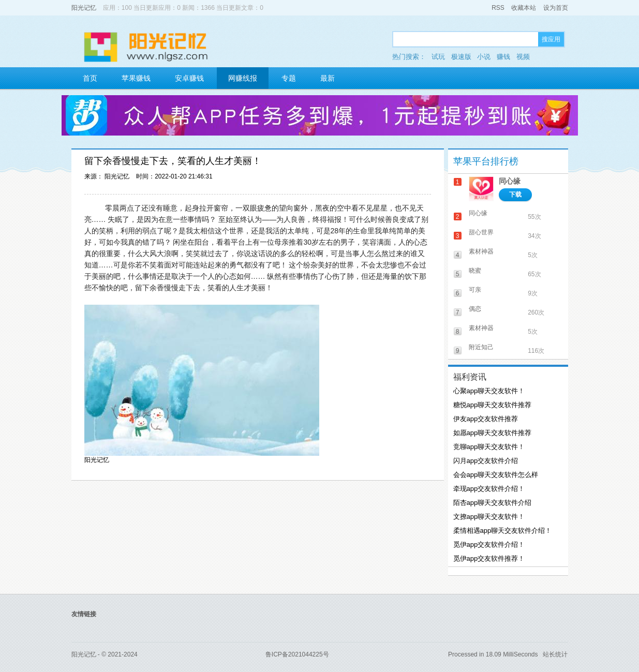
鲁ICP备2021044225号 (297, 654)
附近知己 (481, 347)
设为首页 (556, 8)
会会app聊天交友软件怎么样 (496, 475)
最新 (328, 78)
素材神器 (481, 251)
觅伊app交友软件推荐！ (489, 558)
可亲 (475, 290)
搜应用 (551, 39)
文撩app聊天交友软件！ (489, 517)
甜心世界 (481, 232)
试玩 (438, 57)
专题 (289, 78)
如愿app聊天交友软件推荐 (493, 433)
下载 (515, 195)
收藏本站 (524, 8)
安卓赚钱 (189, 78)
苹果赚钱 (136, 78)
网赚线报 (243, 78)
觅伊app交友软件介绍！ (489, 544)
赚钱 (503, 57)
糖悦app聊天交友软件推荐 (493, 405)
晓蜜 (475, 271)
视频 (523, 57)
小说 (484, 57)
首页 (90, 78)
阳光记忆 (84, 8)
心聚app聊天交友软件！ (489, 391)
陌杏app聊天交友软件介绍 (493, 503)
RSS (498, 8)
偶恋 (475, 309)
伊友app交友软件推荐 (486, 419)
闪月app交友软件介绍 (486, 461)
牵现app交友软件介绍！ (489, 489)
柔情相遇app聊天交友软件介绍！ (503, 531)
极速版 (461, 57)
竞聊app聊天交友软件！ (489, 447)
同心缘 (510, 181)
